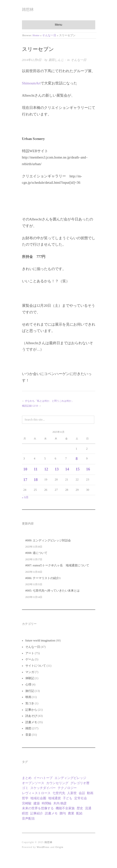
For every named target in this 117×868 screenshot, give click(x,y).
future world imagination (40, 640)
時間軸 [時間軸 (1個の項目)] (47, 803)
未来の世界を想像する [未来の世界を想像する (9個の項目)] (38, 808)
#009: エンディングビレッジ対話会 (48, 540)
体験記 (30, 678)
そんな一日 (49, 35)
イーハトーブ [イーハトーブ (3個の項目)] (43, 778)
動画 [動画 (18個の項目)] (90, 793)
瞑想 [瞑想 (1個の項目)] (25, 813)
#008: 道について (37, 553)
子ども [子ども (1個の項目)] (68, 798)
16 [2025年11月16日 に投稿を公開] (88, 469)
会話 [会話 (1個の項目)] (82, 793)
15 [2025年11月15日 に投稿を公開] (78, 469)
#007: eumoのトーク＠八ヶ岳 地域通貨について (57, 565)
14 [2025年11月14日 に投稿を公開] (67, 469)
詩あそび (31, 716)
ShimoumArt (31, 83)
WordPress (43, 847)
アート (30, 653)
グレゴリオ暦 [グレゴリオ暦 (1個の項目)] (80, 783)
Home (36, 35)
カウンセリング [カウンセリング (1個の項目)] (57, 783)
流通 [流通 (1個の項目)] (88, 808)
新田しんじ (56, 60)
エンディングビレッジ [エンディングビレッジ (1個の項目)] (70, 778)
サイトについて (36, 666)
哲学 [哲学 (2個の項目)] (25, 798)
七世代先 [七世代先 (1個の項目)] (59, 793)
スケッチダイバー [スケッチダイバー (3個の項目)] (43, 788)
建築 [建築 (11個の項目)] (37, 803)
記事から (31, 710)
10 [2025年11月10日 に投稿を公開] (25, 469)
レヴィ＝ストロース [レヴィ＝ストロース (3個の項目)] (36, 793)
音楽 (28, 735)
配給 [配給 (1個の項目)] (79, 813)
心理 (28, 685)
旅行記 (30, 691)
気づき (30, 703)
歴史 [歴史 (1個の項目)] (80, 808)
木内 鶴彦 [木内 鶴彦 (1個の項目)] (60, 803)
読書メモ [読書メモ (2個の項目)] (51, 813)
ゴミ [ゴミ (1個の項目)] (25, 788)
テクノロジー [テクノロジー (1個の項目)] (67, 788)
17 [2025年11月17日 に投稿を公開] (25, 480)
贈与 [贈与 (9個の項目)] (63, 813)
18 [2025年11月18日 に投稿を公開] (36, 480)
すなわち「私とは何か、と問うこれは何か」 (49, 401)
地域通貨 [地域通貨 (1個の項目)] (54, 798)
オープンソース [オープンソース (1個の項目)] (33, 783)
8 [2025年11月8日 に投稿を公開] (77, 459)
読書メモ (31, 722)
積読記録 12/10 (30, 406)
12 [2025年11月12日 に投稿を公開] (46, 469)
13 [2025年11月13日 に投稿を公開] (57, 469)
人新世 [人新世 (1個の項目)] (72, 793)
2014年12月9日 (32, 60)
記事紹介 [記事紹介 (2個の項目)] (37, 813)
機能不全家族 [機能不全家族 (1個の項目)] (65, 808)
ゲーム (30, 659)
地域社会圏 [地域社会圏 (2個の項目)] (38, 798)
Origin (59, 847)
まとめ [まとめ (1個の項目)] (27, 778)
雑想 (28, 728)
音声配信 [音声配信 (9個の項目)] (28, 818)
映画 (28, 697)
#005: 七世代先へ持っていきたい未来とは (53, 591)
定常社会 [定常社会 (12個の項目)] (81, 798)
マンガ (30, 672)
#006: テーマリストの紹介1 (43, 578)
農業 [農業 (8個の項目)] (71, 813)
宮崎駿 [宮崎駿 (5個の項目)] (27, 803)
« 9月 (25, 497)
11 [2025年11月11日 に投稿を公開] (36, 469)
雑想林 (28, 9)
